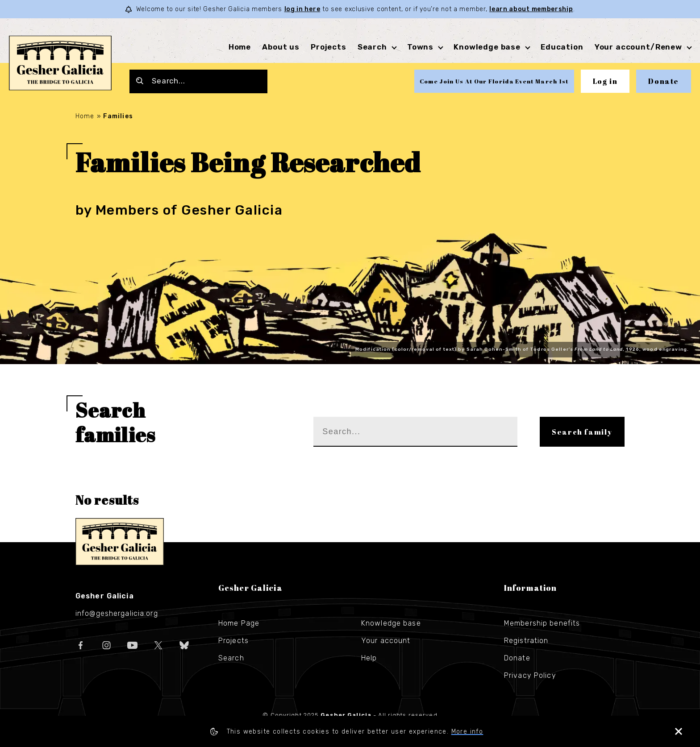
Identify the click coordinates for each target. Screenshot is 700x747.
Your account (386, 641)
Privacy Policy (530, 675)
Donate (664, 81)
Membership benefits (542, 623)
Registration (526, 641)
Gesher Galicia (120, 542)
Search (372, 47)
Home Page (239, 623)
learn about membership (531, 9)
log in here (302, 9)
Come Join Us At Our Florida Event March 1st (494, 81)
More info (467, 732)
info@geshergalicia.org (117, 613)
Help (369, 658)
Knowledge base (487, 47)
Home (240, 47)
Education (562, 47)
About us (281, 47)
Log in (605, 81)
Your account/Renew (638, 47)
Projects (329, 47)
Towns (420, 47)
